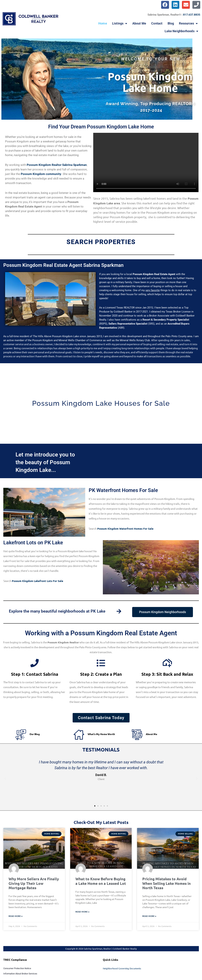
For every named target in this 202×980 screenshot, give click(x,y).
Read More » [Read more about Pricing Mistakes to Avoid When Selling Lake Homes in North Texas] (149, 916)
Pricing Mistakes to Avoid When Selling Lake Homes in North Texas (166, 884)
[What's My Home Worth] (79, 735)
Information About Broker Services (20, 974)
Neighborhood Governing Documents (122, 969)
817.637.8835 (192, 15)
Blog (171, 23)
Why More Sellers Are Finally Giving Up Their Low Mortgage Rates (34, 884)
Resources (188, 23)
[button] (5, 779)
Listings (120, 23)
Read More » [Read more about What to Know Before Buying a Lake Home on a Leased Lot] (82, 912)
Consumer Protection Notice (17, 969)
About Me (139, 23)
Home (103, 23)
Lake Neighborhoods (181, 31)
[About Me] (137, 735)
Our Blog (35, 734)
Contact (157, 23)
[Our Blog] (21, 735)
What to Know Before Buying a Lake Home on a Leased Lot (101, 881)
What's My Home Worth (101, 734)
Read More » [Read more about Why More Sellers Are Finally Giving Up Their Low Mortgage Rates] (16, 916)
